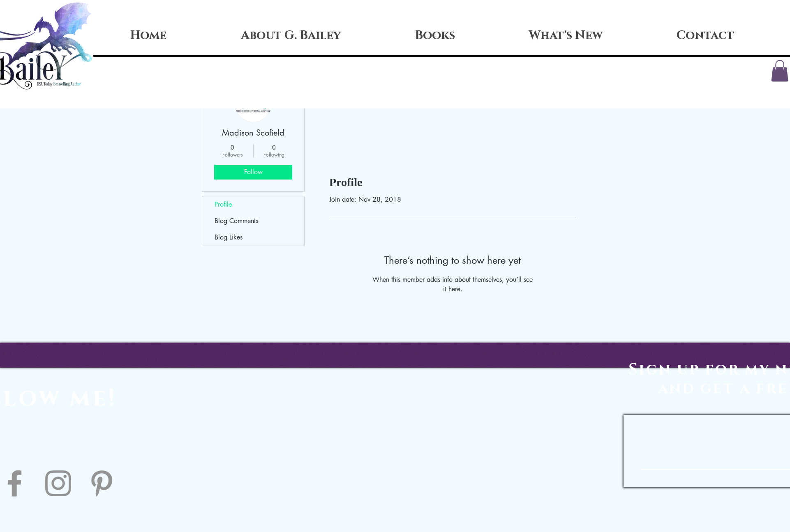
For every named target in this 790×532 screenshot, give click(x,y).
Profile (223, 204)
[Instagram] (58, 483)
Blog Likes (229, 237)
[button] (780, 71)
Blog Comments (236, 221)
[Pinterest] (102, 483)
